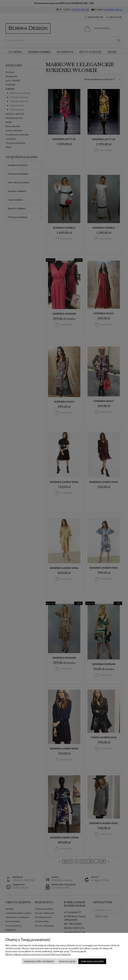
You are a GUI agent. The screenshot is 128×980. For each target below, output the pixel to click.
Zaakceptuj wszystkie (92, 961)
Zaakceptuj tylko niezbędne (39, 961)
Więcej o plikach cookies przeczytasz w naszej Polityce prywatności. (38, 954)
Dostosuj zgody (67, 961)
